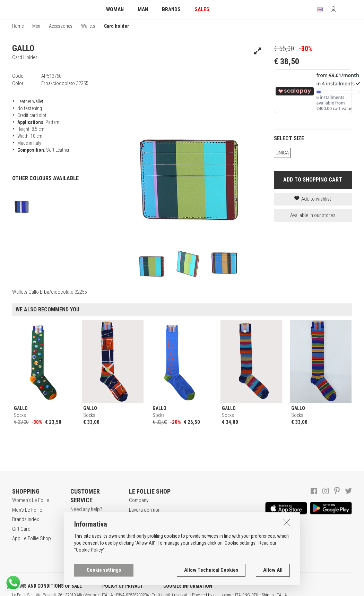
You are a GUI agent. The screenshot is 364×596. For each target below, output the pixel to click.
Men (36, 26)
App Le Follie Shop (32, 538)
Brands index (25, 519)
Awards (137, 519)
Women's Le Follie (31, 500)
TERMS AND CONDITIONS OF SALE (47, 586)
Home (18, 26)
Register (79, 519)
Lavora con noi (144, 510)
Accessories (61, 26)
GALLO (23, 48)
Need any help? (86, 509)
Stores (136, 529)
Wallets (88, 26)
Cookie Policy (89, 570)
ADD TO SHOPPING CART (313, 180)
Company (139, 500)
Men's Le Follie (27, 510)
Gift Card (21, 529)
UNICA (282, 153)
